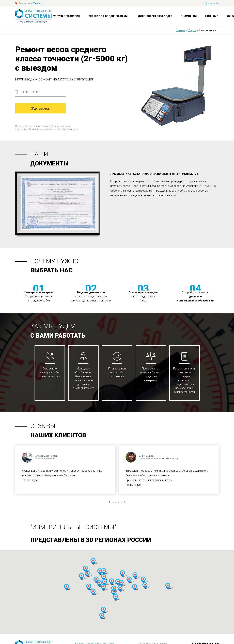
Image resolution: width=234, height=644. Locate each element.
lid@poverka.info (211, 3)
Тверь (37, 3)
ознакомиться (70, 129)
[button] (85, 569)
